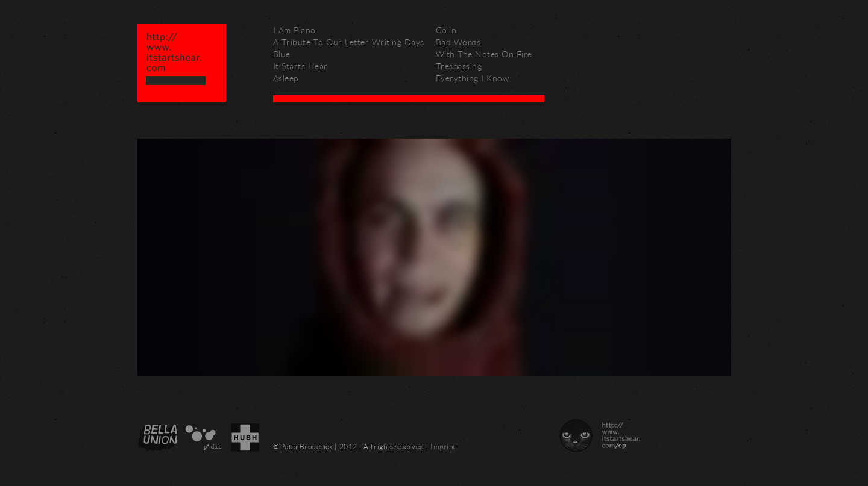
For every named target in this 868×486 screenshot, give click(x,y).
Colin (446, 30)
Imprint (443, 447)
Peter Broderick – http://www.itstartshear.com (182, 63)
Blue (282, 54)
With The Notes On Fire (484, 54)
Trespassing (459, 66)
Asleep (286, 78)
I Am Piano (294, 30)
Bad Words (458, 42)
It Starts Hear (300, 66)
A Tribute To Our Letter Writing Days (349, 42)
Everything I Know (473, 78)
